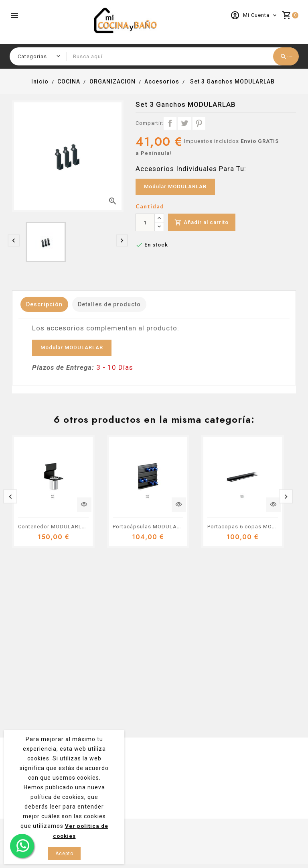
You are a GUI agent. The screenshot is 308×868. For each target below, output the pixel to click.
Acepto (64, 854)
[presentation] (14, 240)
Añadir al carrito (203, 223)
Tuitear (184, 123)
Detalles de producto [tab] (119, 304)
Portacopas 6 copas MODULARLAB (254, 527)
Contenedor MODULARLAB (54, 527)
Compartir (170, 123)
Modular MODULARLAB (175, 186)
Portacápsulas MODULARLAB (152, 527)
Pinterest (199, 123)
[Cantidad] (145, 222)
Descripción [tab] (48, 304)
